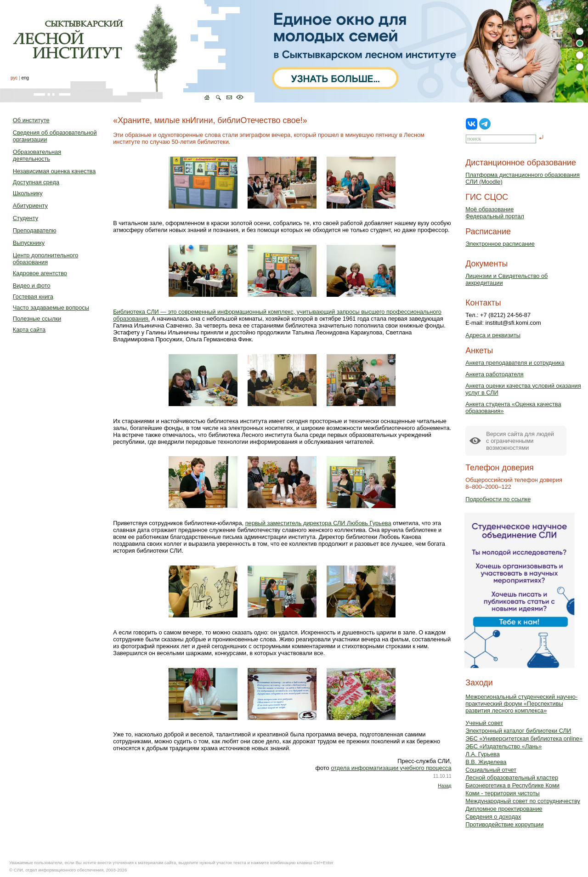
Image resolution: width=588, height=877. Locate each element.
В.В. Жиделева (486, 762)
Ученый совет (484, 723)
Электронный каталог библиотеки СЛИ (518, 731)
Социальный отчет (491, 770)
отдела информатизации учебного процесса (391, 768)
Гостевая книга (33, 297)
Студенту (25, 218)
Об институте (31, 120)
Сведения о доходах (493, 817)
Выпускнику (29, 243)
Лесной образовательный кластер (512, 778)
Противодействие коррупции (504, 824)
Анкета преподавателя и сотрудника (515, 363)
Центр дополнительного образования (45, 259)
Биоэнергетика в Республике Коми (512, 785)
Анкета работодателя (495, 374)
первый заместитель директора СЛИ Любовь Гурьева (318, 523)
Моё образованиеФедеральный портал (495, 213)
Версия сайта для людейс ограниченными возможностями (520, 441)
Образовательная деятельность (37, 155)
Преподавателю (35, 230)
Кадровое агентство (40, 273)
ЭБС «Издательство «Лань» (503, 746)
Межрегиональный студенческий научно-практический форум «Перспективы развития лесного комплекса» (521, 704)
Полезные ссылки (37, 319)
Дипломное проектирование (504, 809)
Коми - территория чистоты (503, 793)
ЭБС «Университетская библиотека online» (524, 738)
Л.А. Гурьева (483, 754)
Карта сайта (29, 330)
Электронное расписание (500, 244)
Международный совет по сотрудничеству (523, 801)
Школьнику (28, 193)
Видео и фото (32, 286)
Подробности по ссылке (498, 499)
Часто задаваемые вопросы (51, 308)
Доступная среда (36, 182)
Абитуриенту (30, 206)
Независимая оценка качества (54, 171)
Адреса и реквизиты (493, 335)
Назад (444, 786)
